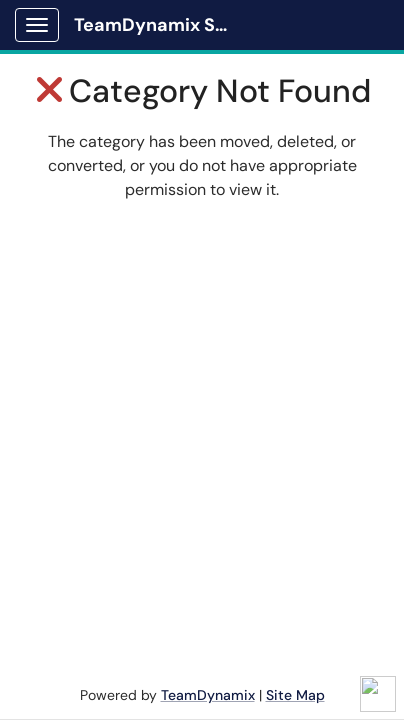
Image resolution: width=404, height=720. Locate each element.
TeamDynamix (208, 695)
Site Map (295, 695)
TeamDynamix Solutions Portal (161, 25)
